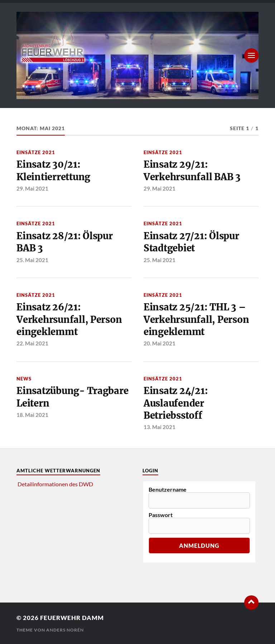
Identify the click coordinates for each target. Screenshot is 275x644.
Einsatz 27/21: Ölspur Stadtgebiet (191, 242)
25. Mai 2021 (32, 260)
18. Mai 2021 (32, 415)
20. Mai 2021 (160, 343)
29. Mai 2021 (32, 188)
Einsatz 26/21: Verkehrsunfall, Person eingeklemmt (69, 319)
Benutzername (168, 490)
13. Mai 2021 (160, 427)
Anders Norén (65, 630)
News (24, 379)
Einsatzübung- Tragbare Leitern (72, 397)
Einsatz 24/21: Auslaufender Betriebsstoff (176, 403)
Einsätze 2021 (36, 152)
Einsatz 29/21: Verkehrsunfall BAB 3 (192, 171)
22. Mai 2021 (32, 343)
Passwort (161, 515)
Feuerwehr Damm (72, 618)
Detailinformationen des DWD (55, 484)
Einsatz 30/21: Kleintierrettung (53, 171)
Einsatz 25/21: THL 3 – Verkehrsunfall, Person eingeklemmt (196, 319)
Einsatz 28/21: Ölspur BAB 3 (65, 242)
